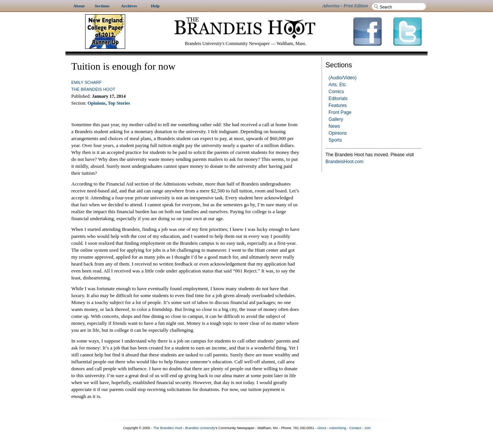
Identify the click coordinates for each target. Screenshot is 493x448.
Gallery (336, 119)
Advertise (331, 6)
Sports (335, 140)
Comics (336, 92)
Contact (355, 428)
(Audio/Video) (343, 78)
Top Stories (119, 103)
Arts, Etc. (338, 85)
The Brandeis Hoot (93, 89)
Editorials (338, 99)
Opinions (338, 133)
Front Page (340, 112)
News (334, 126)
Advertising (338, 428)
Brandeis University (200, 428)
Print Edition (356, 6)
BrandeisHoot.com (345, 162)
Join (368, 428)
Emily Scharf (86, 82)
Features (338, 105)
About (322, 428)
